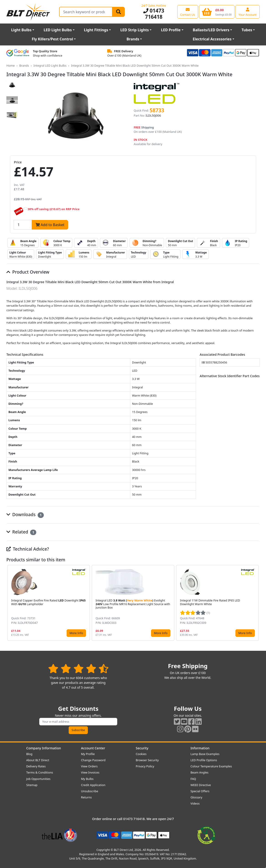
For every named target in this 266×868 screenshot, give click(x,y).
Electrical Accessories (212, 39)
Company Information (44, 748)
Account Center (93, 748)
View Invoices (90, 772)
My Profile (88, 754)
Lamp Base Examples (205, 754)
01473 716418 (154, 14)
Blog (29, 754)
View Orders (89, 766)
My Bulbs (87, 779)
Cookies (141, 754)
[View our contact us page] (188, 12)
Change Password (93, 760)
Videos (195, 803)
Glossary (196, 797)
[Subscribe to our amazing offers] (78, 722)
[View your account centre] (248, 12)
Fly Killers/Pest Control (52, 39)
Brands (133, 39)
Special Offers (200, 791)
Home (10, 65)
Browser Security (147, 760)
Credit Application (93, 785)
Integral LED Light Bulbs (50, 65)
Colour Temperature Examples (211, 766)
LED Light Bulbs (58, 30)
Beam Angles (199, 772)
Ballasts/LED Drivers (211, 30)
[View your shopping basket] (217, 12)
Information (200, 748)
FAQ (193, 779)
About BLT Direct (38, 760)
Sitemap (32, 785)
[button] (256, 603)
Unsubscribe (90, 791)
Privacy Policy (145, 766)
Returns (86, 797)
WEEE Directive (201, 785)
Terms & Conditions (40, 772)
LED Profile (171, 30)
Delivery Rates (36, 766)
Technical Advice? (28, 549)
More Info (76, 633)
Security (142, 748)
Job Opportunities (38, 779)
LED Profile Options (204, 760)
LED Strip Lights (134, 30)
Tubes (247, 30)
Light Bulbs (21, 30)
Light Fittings (96, 30)
